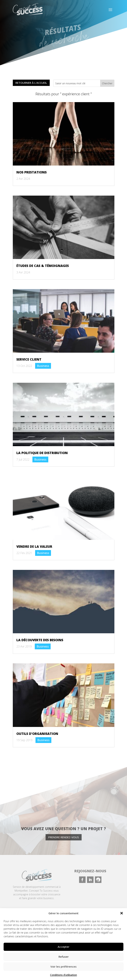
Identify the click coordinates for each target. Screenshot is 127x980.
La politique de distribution (42, 453)
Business (43, 366)
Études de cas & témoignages (43, 266)
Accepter (64, 947)
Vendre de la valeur (34, 546)
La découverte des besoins (40, 640)
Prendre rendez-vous (64, 837)
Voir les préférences (64, 966)
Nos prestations (32, 172)
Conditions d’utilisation (64, 975)
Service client (29, 359)
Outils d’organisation (37, 734)
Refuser (64, 957)
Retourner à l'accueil (31, 83)
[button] (122, 913)
